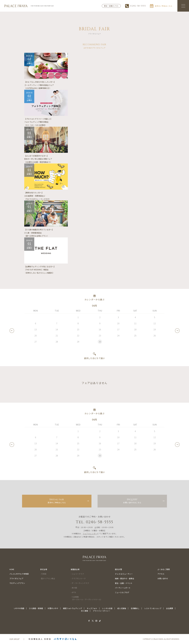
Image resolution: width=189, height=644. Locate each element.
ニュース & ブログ (122, 592)
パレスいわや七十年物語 (19, 574)
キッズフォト (92, 608)
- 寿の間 (74, 588)
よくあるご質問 (164, 569)
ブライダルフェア (16, 578)
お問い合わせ (163, 578)
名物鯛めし (135, 608)
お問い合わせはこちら (132, 501)
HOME (12, 569)
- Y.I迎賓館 (86, 598)
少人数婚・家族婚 (36, 608)
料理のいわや (53, 608)
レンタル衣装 (107, 608)
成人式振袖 (122, 608)
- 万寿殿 (43, 574)
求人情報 (84, 611)
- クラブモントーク (78, 578)
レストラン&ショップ (153, 608)
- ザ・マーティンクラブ (80, 583)
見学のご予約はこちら (57, 501)
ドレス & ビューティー (124, 574)
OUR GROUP (15, 639)
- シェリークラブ (77, 574)
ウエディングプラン (17, 583)
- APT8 (73, 592)
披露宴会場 (75, 569)
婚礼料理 (118, 569)
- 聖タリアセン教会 (48, 578)
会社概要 (170, 608)
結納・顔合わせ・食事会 (125, 578)
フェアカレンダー (90, 533)
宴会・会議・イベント (124, 583)
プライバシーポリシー (101, 611)
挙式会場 (44, 569)
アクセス (161, 574)
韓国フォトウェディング (73, 608)
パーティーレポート (123, 588)
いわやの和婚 (19, 608)
